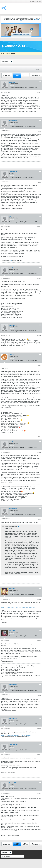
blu (10, 216)
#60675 (39, 793)
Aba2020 (12, 589)
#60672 (39, 695)
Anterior (7, 76)
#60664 (39, 227)
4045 (17, 76)
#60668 (39, 452)
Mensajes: (31, 88)
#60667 (39, 365)
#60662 (39, 131)
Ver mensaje (18, 526)
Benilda (12, 355)
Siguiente (36, 76)
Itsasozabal (13, 121)
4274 (25, 76)
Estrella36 (12, 783)
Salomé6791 (13, 82)
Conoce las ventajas (21, 35)
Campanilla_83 (14, 172)
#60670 (39, 599)
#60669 (39, 519)
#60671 (39, 641)
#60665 (39, 278)
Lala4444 (12, 268)
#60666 (39, 336)
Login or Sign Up (35, 1)
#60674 (39, 755)
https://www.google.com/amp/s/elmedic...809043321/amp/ (18, 607)
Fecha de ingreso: (14, 88)
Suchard (12, 630)
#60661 (39, 93)
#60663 (39, 182)
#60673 (39, 729)
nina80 (11, 442)
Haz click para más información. (27, 20)
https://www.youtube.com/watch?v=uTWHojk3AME (16, 735)
